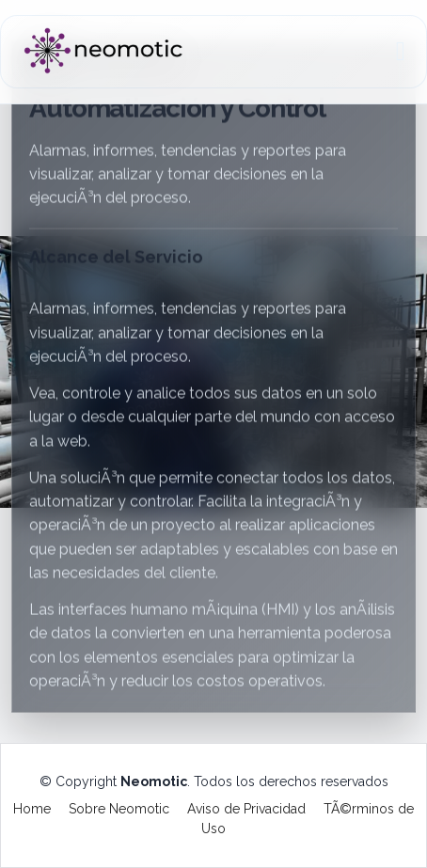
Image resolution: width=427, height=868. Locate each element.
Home (32, 809)
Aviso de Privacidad (246, 809)
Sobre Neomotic (119, 809)
